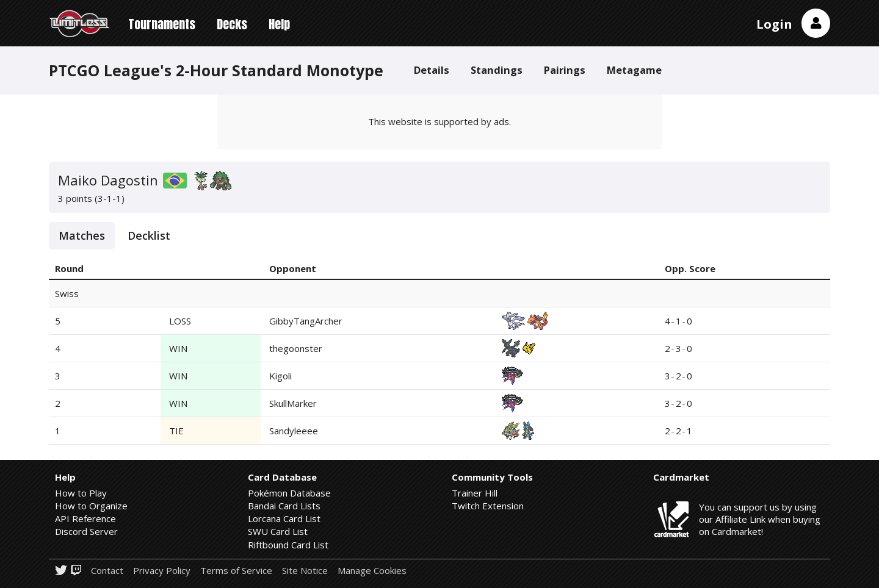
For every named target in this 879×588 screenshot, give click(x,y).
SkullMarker (293, 403)
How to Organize (91, 506)
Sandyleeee (294, 431)
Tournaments (162, 24)
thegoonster (296, 348)
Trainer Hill (475, 493)
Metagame (634, 70)
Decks (232, 24)
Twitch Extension (488, 506)
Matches (82, 235)
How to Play (81, 493)
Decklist (149, 235)
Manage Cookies (372, 571)
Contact (107, 571)
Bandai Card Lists (284, 506)
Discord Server (86, 531)
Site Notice (305, 571)
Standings (497, 70)
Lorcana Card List (284, 518)
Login (774, 24)
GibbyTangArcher (306, 321)
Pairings (565, 70)
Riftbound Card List (288, 545)
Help (279, 24)
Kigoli (280, 376)
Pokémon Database (289, 493)
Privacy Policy (162, 571)
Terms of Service (236, 571)
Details (432, 70)
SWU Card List (278, 531)
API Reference (85, 518)
